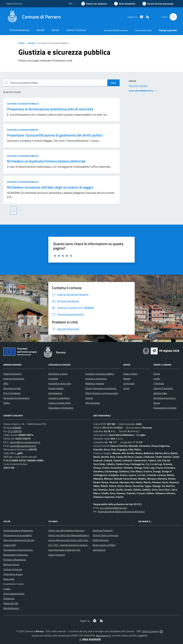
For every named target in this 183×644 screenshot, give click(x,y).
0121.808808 (14, 428)
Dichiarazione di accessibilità (17, 535)
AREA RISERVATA (90, 639)
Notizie (127, 379)
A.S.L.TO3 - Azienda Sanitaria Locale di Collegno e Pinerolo (78, 545)
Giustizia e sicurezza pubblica (23, 104)
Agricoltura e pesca (58, 374)
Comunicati (129, 383)
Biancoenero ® (103, 635)
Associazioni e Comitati (165, 408)
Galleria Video (160, 393)
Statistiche (9, 598)
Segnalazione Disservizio (16, 555)
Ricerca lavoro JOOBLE (104, 545)
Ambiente (53, 379)
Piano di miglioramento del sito (19, 540)
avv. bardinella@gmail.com (114, 508)
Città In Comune (150, 631)
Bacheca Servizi (11, 564)
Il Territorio (159, 383)
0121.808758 (15, 431)
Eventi (157, 374)
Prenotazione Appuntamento (18, 550)
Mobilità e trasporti (95, 383)
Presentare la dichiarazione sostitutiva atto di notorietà (50, 109)
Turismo (89, 398)
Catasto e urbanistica (59, 398)
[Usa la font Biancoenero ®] (94, 4)
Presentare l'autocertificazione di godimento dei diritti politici (55, 135)
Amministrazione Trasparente (18, 530)
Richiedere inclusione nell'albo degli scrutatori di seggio (50, 187)
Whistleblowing (11, 608)
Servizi (31, 43)
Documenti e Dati (12, 388)
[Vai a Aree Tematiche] (125, 4)
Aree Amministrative (14, 379)
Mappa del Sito (11, 603)
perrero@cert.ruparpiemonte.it (25, 442)
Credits (7, 589)
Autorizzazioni (55, 393)
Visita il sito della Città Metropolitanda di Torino (72, 535)
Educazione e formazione (61, 408)
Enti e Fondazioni (12, 393)
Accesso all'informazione (116, 30)
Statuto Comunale (13, 569)
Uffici (6, 383)
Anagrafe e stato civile (60, 383)
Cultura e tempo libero (60, 403)
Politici (7, 403)
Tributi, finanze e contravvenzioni (102, 393)
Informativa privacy (13, 574)
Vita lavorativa (93, 403)
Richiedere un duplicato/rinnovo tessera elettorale (46, 161)
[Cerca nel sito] (173, 17)
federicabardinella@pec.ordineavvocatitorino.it (121, 511)
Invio (113, 83)
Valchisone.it (99, 550)
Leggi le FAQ (10, 545)
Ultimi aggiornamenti (14, 594)
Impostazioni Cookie (13, 584)
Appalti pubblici (56, 388)
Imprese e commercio (96, 379)
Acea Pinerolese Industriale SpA (64, 550)
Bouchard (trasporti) (103, 530)
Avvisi (126, 388)
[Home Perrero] (33, 17)
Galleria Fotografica (163, 388)
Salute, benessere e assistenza (101, 388)
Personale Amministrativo (16, 398)
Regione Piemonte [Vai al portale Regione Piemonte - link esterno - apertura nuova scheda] (14, 4)
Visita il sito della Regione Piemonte (66, 530)
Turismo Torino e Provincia (106, 535)
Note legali (9, 579)
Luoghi (157, 379)
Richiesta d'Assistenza (15, 560)
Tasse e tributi (130, 374)
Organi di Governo (12, 374)
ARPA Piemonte (101, 540)
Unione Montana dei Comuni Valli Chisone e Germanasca (77, 540)
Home (21, 43)
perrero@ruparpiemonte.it (23, 446)
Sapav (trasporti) (57, 555)
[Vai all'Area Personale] (158, 4)
